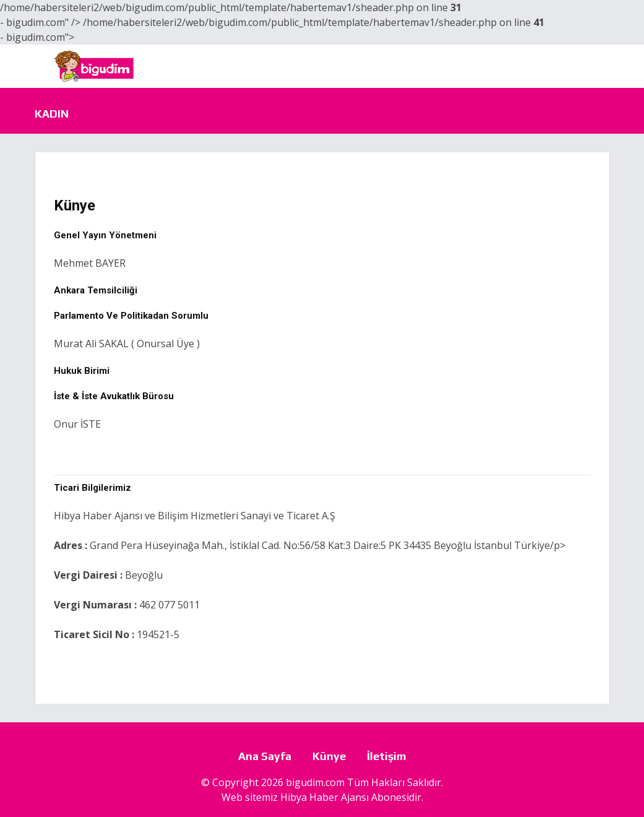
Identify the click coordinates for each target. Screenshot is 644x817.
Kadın (52, 114)
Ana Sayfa (265, 756)
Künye (329, 756)
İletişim (387, 756)
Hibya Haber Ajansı (324, 797)
